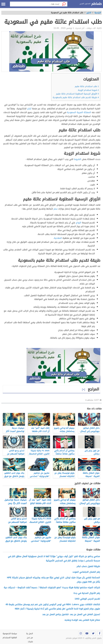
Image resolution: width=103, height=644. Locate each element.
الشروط (78, 159)
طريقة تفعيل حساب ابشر (88, 566)
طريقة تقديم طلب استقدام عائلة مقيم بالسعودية (76, 97)
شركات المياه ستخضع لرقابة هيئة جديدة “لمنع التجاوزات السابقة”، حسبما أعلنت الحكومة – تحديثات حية (52, 588)
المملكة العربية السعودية (79, 112)
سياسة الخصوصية (10, 634)
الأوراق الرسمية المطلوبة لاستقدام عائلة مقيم (77, 94)
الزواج (79, 223)
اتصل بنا (30, 634)
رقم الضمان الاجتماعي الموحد (86, 572)
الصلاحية (58, 238)
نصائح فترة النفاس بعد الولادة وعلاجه (82, 620)
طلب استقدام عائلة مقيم (87, 86)
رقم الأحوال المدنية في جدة (87, 593)
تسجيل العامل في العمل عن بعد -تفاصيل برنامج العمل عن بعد (71, 614)
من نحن (30, 638)
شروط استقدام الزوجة (88, 90)
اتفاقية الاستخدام (10, 638)
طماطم (96, 4)
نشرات (30, 642)
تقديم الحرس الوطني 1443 (87, 599)
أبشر (29, 109)
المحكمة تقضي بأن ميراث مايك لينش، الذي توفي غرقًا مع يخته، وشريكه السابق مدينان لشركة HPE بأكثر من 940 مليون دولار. (53, 580)
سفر (56, 209)
